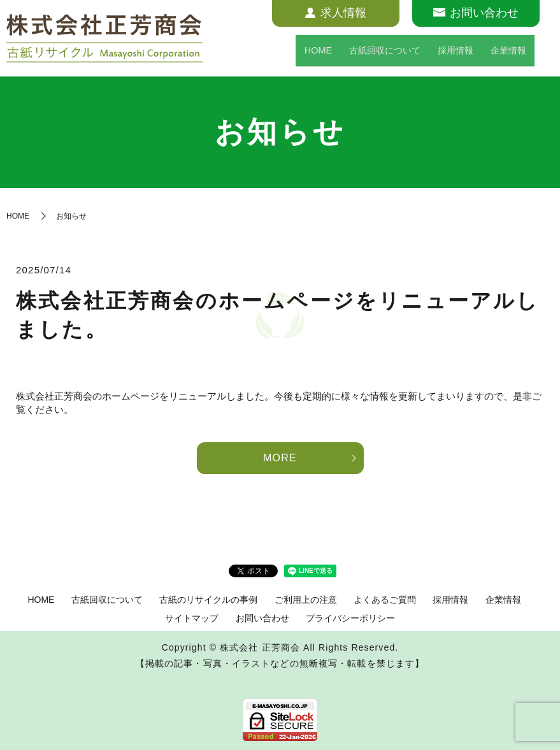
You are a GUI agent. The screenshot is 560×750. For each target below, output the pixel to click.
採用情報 (449, 54)
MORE (280, 458)
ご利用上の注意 (306, 600)
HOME (294, 54)
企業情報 (506, 54)
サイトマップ (192, 618)
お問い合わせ (262, 618)
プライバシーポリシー (350, 618)
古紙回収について (368, 54)
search (544, 54)
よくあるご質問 (385, 600)
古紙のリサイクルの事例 (208, 600)
